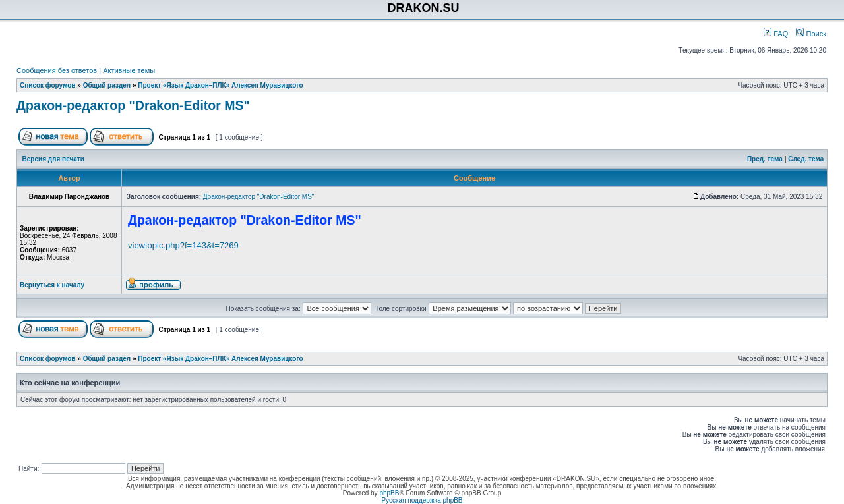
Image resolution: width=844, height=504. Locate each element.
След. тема (806, 159)
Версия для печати (53, 159)
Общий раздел (107, 85)
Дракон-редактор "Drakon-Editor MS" (133, 105)
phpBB (389, 493)
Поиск (811, 34)
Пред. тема (765, 159)
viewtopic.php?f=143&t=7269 (183, 245)
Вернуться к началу (52, 285)
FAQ (776, 34)
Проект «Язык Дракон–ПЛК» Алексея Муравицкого (220, 85)
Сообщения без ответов (57, 70)
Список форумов (48, 85)
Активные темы (129, 70)
